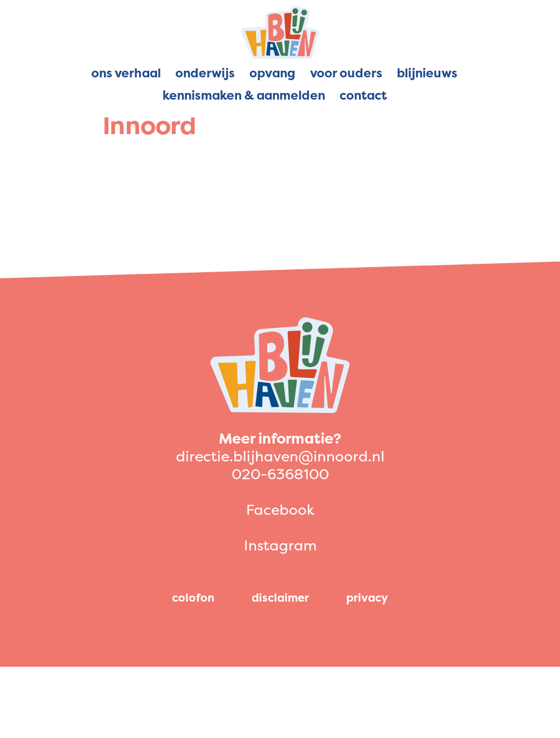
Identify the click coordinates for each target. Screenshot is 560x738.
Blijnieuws (427, 73)
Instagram (280, 545)
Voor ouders (346, 73)
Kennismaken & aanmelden (244, 95)
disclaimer (280, 597)
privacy (367, 597)
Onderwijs (205, 73)
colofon (193, 597)
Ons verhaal (126, 73)
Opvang (272, 73)
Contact (363, 95)
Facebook (280, 510)
